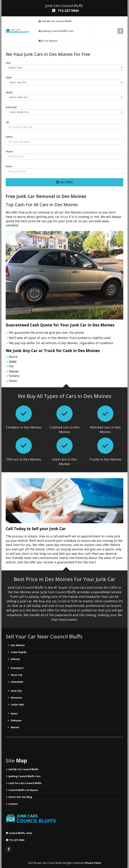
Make (9, 77)
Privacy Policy (93, 863)
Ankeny (15, 659)
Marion (15, 727)
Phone (9, 151)
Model (9, 92)
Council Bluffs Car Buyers (23, 790)
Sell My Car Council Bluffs (23, 769)
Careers (13, 804)
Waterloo (16, 698)
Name (9, 137)
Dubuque (16, 720)
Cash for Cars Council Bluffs (25, 783)
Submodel (11, 107)
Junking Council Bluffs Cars (25, 776)
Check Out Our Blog (20, 797)
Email (9, 166)
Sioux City (17, 675)
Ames (14, 713)
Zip (7, 122)
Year (8, 63)
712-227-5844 (16, 840)
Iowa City (16, 691)
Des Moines (18, 645)
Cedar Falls (17, 705)
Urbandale (17, 682)
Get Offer (65, 182)
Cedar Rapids (19, 652)
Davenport (17, 668)
